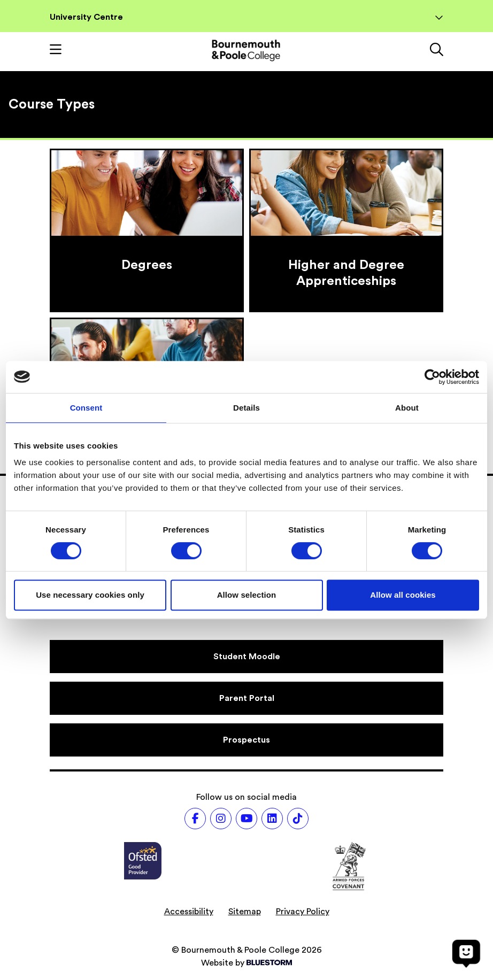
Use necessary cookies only (90, 595)
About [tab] (407, 408)
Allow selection (247, 595)
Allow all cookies (403, 595)
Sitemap (245, 912)
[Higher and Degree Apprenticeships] (346, 230)
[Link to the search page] (437, 51)
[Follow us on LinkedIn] (272, 819)
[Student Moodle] (247, 657)
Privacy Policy (303, 912)
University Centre (247, 17)
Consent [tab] (86, 408)
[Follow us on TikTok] (298, 819)
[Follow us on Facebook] (195, 819)
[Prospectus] (247, 740)
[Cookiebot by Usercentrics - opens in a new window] (432, 377)
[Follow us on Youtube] (247, 819)
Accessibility (189, 912)
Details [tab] (247, 408)
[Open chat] (466, 953)
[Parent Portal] (247, 698)
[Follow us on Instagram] (221, 819)
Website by (247, 963)
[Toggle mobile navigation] (56, 51)
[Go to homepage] (246, 51)
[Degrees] (147, 230)
